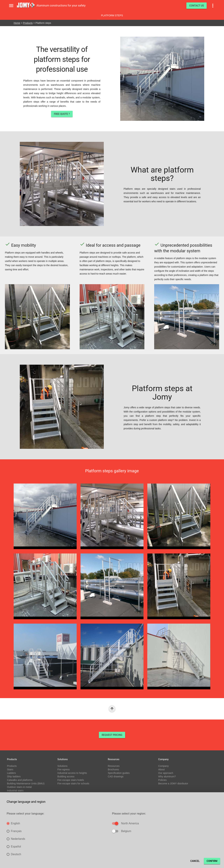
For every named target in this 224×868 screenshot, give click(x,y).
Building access (66, 776)
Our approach (166, 773)
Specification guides (119, 773)
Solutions (62, 766)
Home (17, 23)
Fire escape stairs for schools (73, 783)
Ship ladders (14, 776)
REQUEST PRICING (112, 735)
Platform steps (112, 15)
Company (163, 766)
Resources (114, 766)
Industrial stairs (15, 791)
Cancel (195, 861)
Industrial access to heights (72, 773)
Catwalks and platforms (20, 780)
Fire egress (64, 769)
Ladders (11, 773)
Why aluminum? (167, 776)
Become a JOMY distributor (173, 783)
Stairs (10, 769)
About (161, 769)
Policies (162, 780)
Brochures (113, 769)
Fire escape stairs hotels (71, 780)
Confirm (212, 861)
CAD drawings (116, 776)
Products (28, 23)
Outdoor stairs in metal (19, 787)
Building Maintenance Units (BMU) (26, 783)
